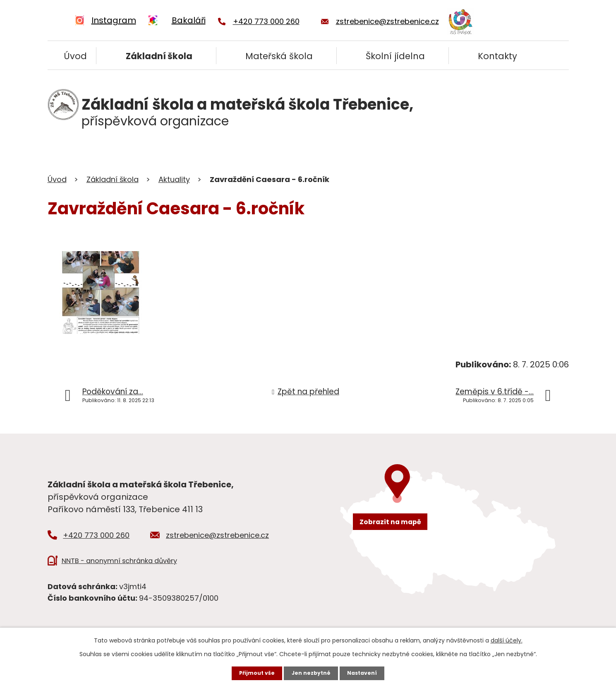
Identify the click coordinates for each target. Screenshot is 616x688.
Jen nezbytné (311, 672)
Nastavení (368, 672)
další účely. (507, 638)
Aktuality (174, 179)
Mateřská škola (279, 56)
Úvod (75, 56)
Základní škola (159, 56)
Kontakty (497, 56)
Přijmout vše (252, 672)
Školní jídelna (395, 56)
